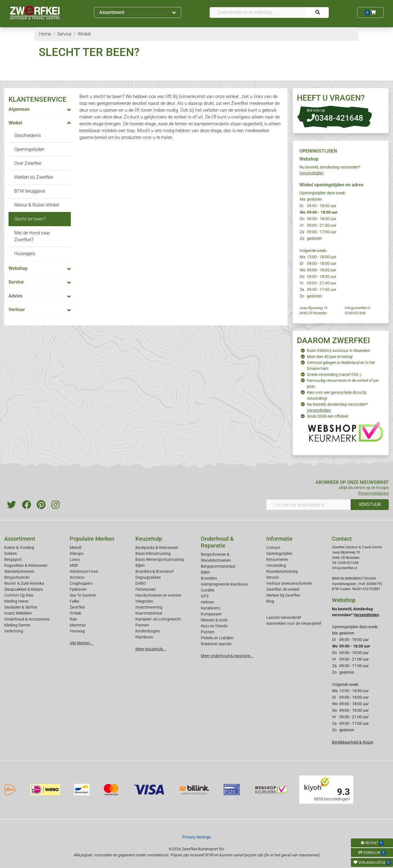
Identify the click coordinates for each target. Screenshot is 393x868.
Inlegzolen (144, 601)
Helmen (207, 602)
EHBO (141, 583)
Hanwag (77, 631)
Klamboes (144, 637)
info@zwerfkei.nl (358, 308)
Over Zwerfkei (28, 163)
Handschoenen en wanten (158, 595)
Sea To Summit (83, 595)
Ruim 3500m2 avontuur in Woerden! (339, 351)
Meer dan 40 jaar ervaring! (330, 357)
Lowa (75, 559)
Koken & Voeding (19, 548)
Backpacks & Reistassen (157, 548)
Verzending (276, 565)
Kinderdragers (148, 631)
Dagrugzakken (148, 577)
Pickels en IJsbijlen (217, 638)
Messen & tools (214, 620)
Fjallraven (78, 589)
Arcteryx (77, 577)
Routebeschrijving (282, 571)
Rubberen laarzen (216, 644)
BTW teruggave (30, 191)
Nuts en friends (214, 626)
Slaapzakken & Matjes (24, 589)
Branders (209, 578)
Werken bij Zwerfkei (34, 177)
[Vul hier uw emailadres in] (309, 505)
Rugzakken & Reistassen (26, 565)
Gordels (208, 590)
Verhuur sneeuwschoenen (289, 583)
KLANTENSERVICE (38, 99)
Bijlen (140, 565)
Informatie (279, 539)
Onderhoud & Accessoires (27, 619)
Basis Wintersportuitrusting (160, 559)
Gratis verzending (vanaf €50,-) (334, 374)
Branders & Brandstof (155, 571)
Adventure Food (84, 571)
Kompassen (211, 614)
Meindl (76, 548)
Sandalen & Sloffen (21, 607)
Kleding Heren (16, 601)
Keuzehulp (149, 539)
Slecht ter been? (30, 219)
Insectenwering (149, 607)
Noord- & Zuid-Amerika (24, 583)
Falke (74, 601)
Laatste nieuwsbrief (284, 617)
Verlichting (14, 631)
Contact (273, 548)
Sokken (11, 553)
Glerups (76, 553)
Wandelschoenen (19, 571)
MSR (74, 565)
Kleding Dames (17, 625)
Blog (270, 601)
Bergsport (13, 559)
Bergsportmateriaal (218, 566)
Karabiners (210, 608)
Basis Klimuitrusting (153, 553)
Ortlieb (76, 613)
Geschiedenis (28, 135)
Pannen (208, 632)
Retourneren (277, 559)
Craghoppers (81, 583)
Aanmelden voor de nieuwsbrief (294, 623)
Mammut (78, 625)
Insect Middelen (18, 613)
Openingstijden (29, 149)
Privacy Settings (196, 837)
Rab (73, 619)
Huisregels (25, 254)
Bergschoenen (17, 577)
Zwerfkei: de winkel (283, 589)
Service (272, 577)
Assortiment (138, 12)
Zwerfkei (77, 607)
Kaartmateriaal (149, 613)
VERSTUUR (370, 504)
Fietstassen (146, 589)
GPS (205, 596)
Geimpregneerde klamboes (224, 584)
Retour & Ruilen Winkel (37, 205)
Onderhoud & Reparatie (217, 542)
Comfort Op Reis (19, 595)
